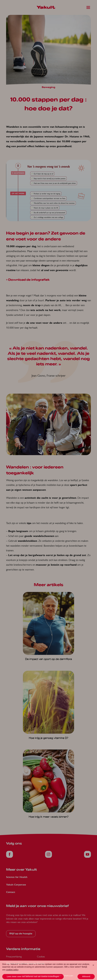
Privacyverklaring (14, 957)
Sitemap (41, 963)
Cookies (41, 957)
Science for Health (17, 877)
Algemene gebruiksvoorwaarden (21, 963)
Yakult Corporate (16, 885)
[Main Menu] (88, 7)
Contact (11, 892)
